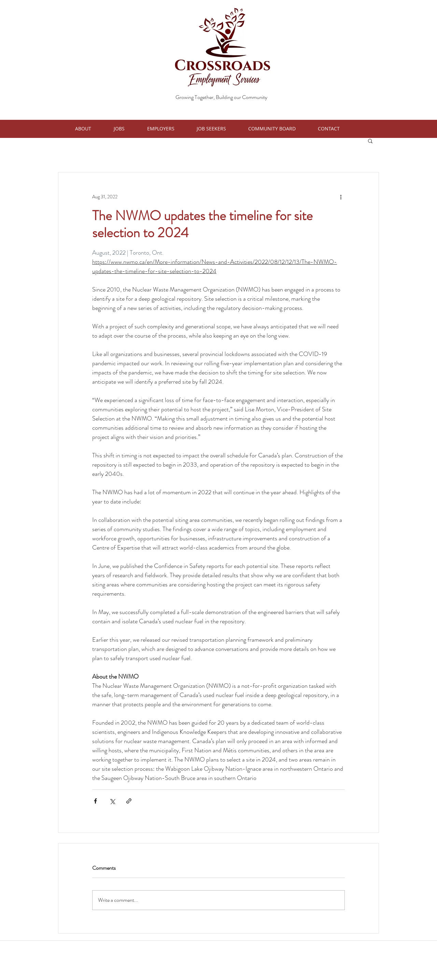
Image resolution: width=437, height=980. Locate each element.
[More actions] (341, 197)
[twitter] (376, 115)
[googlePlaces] (365, 115)
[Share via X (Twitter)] (112, 801)
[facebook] (355, 115)
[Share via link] (129, 801)
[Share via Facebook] (95, 801)
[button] (91, 129)
